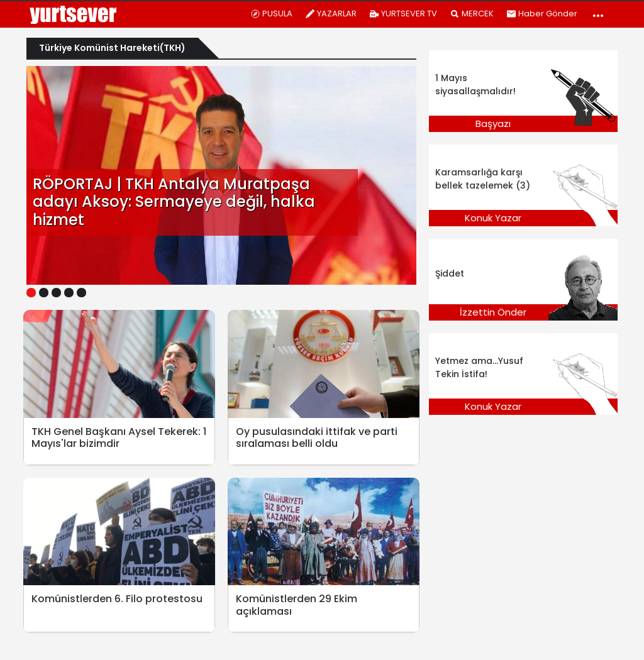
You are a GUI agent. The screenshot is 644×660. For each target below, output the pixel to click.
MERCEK (472, 14)
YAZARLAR (331, 14)
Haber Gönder (542, 14)
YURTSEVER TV (403, 14)
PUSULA (271, 14)
